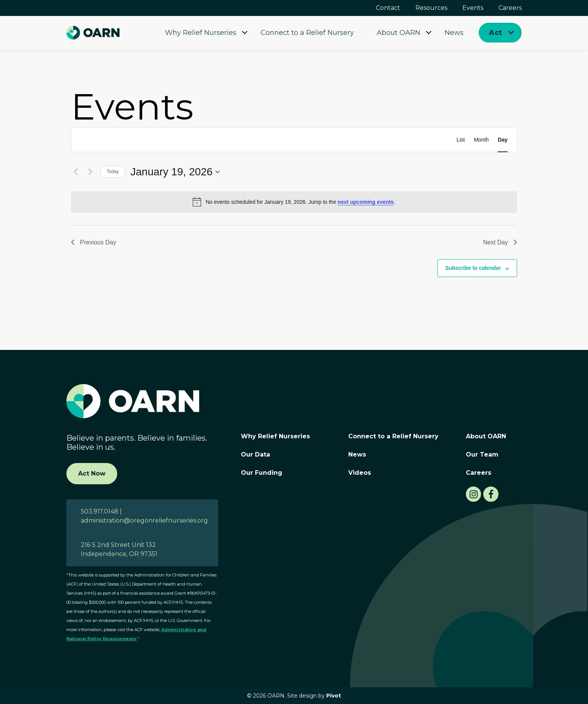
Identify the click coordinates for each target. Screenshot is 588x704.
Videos (360, 473)
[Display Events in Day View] (503, 140)
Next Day (500, 242)
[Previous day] (75, 172)
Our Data (255, 454)
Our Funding (262, 473)
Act (495, 33)
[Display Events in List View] (461, 140)
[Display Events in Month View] (481, 140)
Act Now (92, 473)
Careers (510, 8)
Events (473, 8)
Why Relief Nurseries (201, 33)
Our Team (482, 454)
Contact (388, 8)
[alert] (294, 202)
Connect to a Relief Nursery (307, 33)
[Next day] (90, 172)
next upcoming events (366, 202)
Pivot (334, 696)
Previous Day (94, 242)
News (454, 33)
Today (113, 172)
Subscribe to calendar (473, 268)
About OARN (399, 33)
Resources (431, 8)
